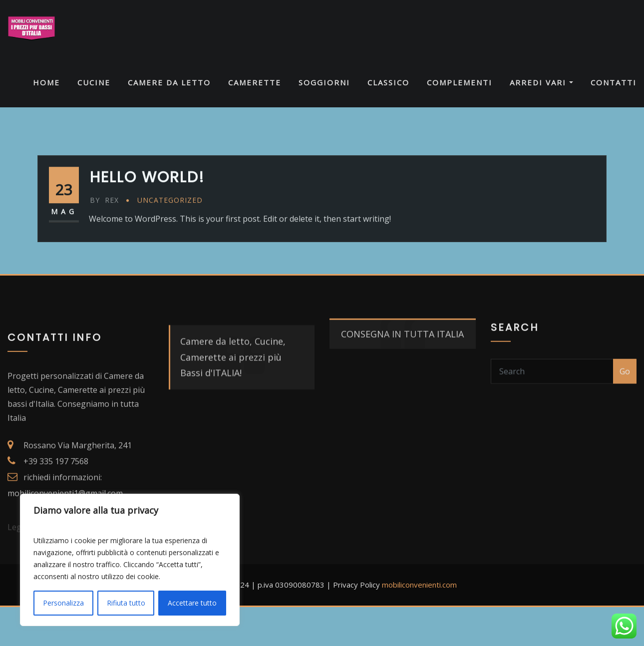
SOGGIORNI (324, 82)
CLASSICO (388, 82)
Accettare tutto (192, 603)
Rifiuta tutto (126, 603)
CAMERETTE (255, 82)
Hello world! (147, 193)
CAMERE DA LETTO (169, 82)
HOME (46, 82)
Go (625, 382)
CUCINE (94, 82)
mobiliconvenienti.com (419, 585)
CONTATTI (614, 82)
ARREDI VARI (541, 82)
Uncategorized (170, 216)
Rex (104, 216)
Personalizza (63, 603)
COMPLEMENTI (460, 82)
